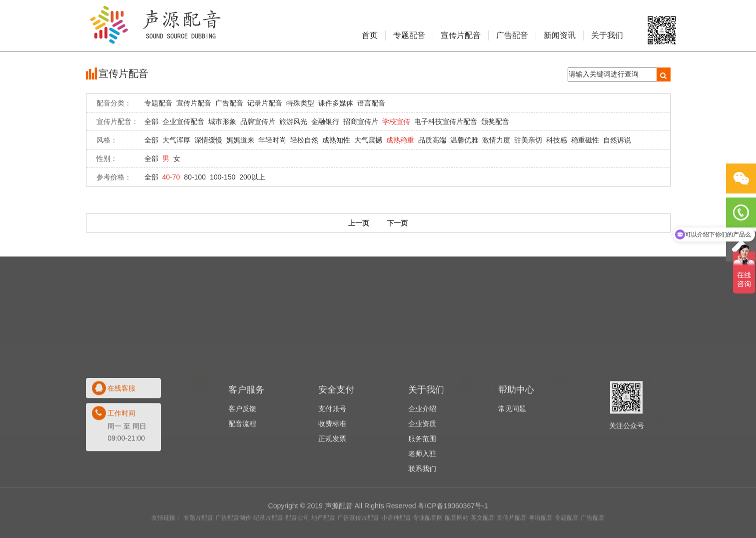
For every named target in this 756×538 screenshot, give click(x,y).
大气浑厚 (176, 140)
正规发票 (332, 476)
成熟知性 (336, 140)
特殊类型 (300, 103)
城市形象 (222, 121)
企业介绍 (422, 446)
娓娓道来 (240, 140)
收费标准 (332, 461)
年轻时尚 (272, 140)
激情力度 (496, 140)
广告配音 (512, 35)
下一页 (397, 223)
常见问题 (512, 446)
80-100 (195, 177)
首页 (370, 35)
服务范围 (422, 476)
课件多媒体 (336, 103)
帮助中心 (516, 427)
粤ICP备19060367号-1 (453, 524)
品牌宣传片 (258, 121)
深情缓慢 (208, 140)
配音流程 (242, 461)
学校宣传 (396, 121)
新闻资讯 (560, 35)
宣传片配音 (461, 35)
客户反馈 (242, 446)
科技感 (557, 140)
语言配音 (371, 103)
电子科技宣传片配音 (446, 121)
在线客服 (121, 425)
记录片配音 (265, 103)
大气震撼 (368, 140)
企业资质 (422, 461)
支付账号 (332, 446)
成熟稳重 (400, 140)
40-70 (171, 177)
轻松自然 (304, 140)
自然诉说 (617, 140)
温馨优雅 (464, 140)
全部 (151, 121)
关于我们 (607, 35)
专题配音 (409, 35)
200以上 (252, 177)
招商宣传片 (361, 121)
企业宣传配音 (183, 121)
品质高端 (432, 140)
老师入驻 (422, 491)
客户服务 (246, 427)
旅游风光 (293, 121)
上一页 (359, 223)
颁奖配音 (495, 121)
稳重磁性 (585, 140)
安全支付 (336, 427)
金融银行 (325, 121)
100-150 (223, 177)
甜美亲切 (528, 140)
